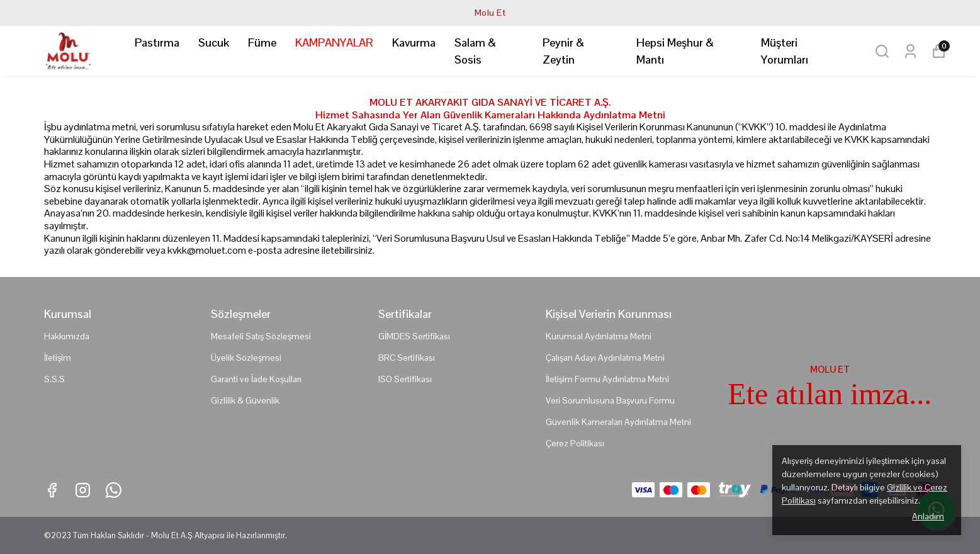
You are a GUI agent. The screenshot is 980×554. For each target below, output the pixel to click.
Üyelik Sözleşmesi (246, 358)
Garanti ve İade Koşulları (256, 379)
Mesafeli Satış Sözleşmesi (261, 336)
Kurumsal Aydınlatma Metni (599, 336)
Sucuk (214, 42)
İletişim (58, 358)
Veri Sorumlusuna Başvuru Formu (610, 400)
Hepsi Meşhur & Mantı (675, 51)
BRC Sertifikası (407, 358)
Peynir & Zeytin (563, 51)
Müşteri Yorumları (785, 51)
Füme (262, 42)
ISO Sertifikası (405, 379)
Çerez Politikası (575, 443)
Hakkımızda (67, 336)
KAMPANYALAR (334, 42)
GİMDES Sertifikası (414, 336)
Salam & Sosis (475, 51)
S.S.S (54, 379)
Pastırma (157, 42)
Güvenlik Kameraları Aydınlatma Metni (618, 422)
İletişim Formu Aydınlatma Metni (607, 379)
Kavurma (414, 42)
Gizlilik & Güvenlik (245, 400)
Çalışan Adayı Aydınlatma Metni (605, 358)
